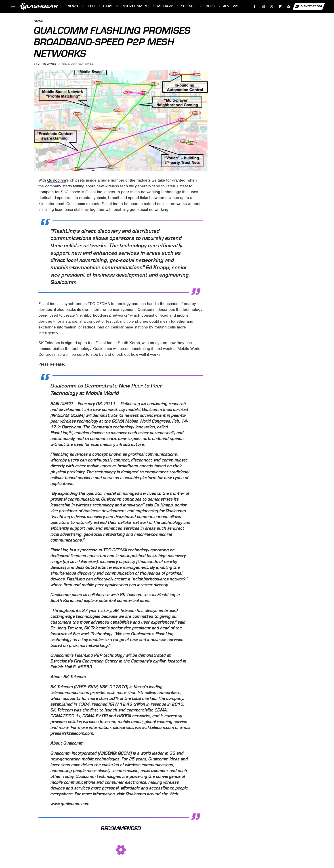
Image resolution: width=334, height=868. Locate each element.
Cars (108, 6)
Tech (90, 6)
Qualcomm (57, 180)
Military (165, 6)
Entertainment (135, 6)
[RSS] (289, 6)
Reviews (231, 6)
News (73, 6)
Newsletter (309, 6)
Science (189, 6)
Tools (209, 6)
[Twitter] (272, 6)
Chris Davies (47, 64)
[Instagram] (263, 6)
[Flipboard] (280, 6)
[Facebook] (255, 6)
